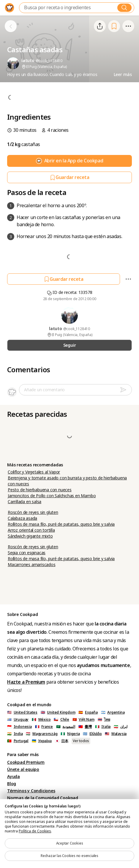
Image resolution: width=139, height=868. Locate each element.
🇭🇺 (42, 734)
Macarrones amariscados (32, 565)
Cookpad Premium (26, 762)
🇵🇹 (18, 741)
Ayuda (14, 777)
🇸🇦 (66, 727)
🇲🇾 (116, 734)
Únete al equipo (23, 769)
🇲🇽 (41, 720)
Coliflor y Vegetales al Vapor (34, 472)
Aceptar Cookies (70, 843)
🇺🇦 (42, 741)
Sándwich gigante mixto (30, 536)
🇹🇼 (85, 727)
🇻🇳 (83, 720)
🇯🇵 (62, 741)
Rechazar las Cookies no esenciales (69, 856)
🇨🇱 (61, 720)
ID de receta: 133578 (70, 292)
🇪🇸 (88, 712)
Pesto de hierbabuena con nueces (40, 490)
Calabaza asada (22, 518)
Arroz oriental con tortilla (31, 530)
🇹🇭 (104, 720)
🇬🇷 (92, 734)
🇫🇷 (44, 727)
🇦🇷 (113, 712)
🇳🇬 (70, 734)
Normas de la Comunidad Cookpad (43, 798)
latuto (56, 329)
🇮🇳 (15, 734)
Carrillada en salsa (25, 502)
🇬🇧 (58, 712)
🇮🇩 (19, 727)
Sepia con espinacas (27, 553)
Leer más (123, 75)
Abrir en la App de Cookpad (70, 161)
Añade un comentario (44, 390)
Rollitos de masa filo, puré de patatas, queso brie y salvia (61, 524)
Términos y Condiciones (31, 791)
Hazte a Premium (26, 682)
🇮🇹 (103, 727)
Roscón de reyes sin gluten (33, 512)
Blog (12, 784)
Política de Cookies (35, 831)
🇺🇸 (22, 712)
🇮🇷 (121, 727)
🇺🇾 (18, 720)
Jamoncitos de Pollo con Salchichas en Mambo (52, 496)
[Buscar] (124, 8)
